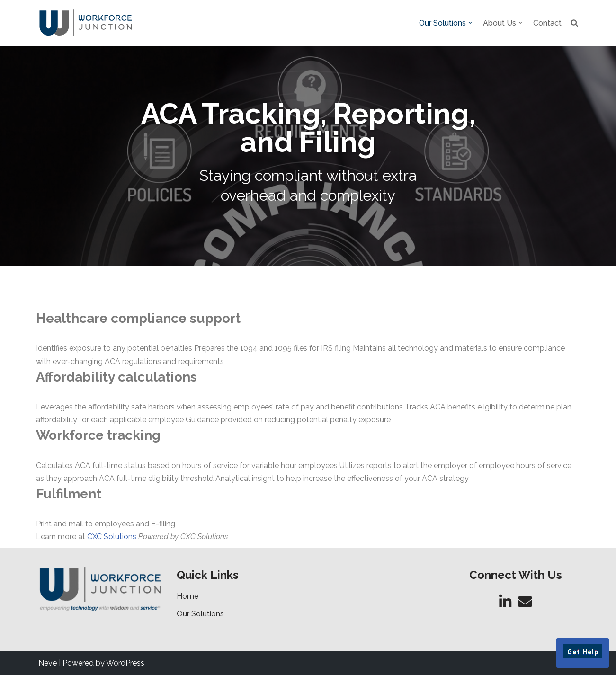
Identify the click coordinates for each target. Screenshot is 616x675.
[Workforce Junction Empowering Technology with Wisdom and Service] (86, 23)
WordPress (125, 663)
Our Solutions (200, 614)
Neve (48, 663)
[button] (470, 23)
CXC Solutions (112, 537)
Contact (547, 23)
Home (187, 596)
